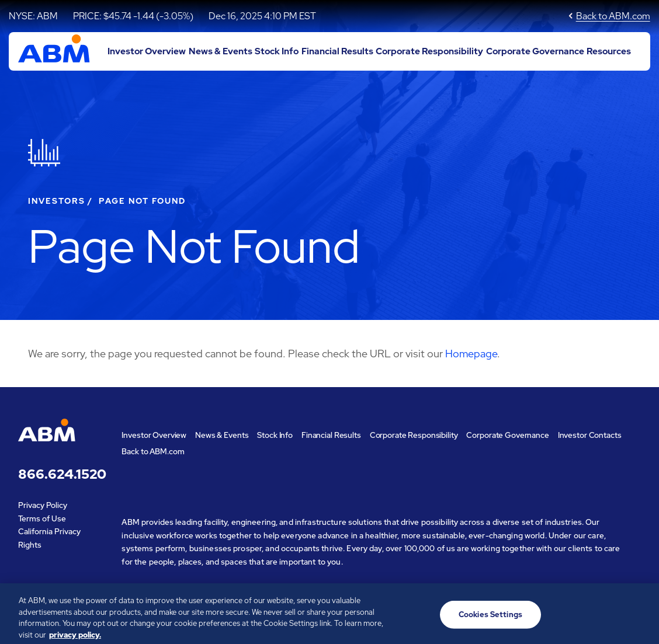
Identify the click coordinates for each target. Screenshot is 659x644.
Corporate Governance (535, 51)
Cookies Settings (490, 619)
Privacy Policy (43, 505)
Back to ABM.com (613, 16)
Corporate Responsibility (429, 51)
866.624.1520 (61, 474)
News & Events (221, 51)
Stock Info (277, 51)
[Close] (640, 618)
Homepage (471, 354)
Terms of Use (42, 518)
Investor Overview (147, 51)
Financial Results (337, 51)
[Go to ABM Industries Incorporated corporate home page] (54, 51)
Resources (609, 51)
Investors (57, 201)
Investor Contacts (590, 435)
